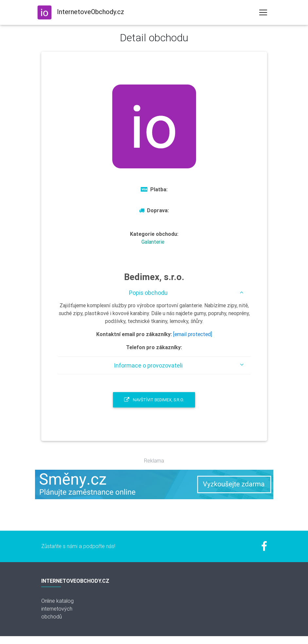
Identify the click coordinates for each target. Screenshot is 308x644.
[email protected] (193, 334)
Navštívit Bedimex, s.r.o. (154, 400)
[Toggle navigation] (263, 12)
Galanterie (153, 242)
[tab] (154, 293)
